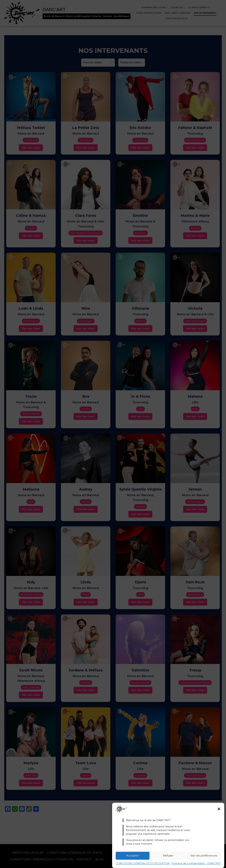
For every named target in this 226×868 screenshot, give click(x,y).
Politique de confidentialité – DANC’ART (196, 863)
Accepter (133, 856)
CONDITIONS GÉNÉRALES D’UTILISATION (143, 863)
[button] (219, 809)
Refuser (168, 856)
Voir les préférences (204, 856)
